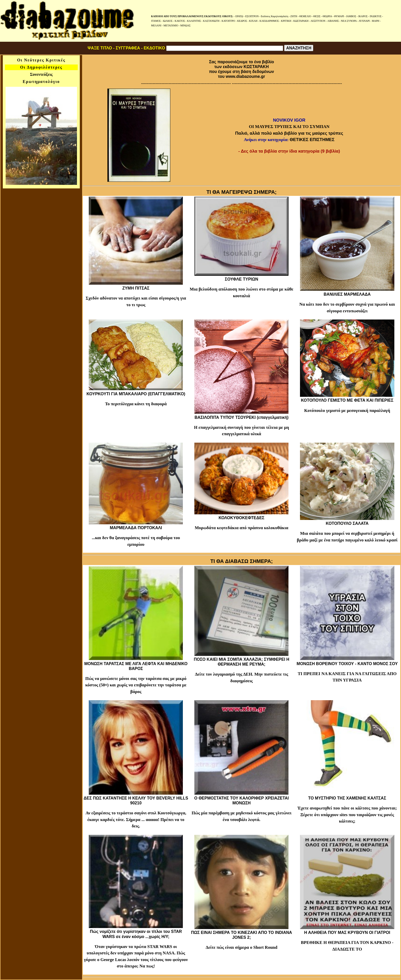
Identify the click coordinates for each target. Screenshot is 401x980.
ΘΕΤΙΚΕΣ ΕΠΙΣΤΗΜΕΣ (312, 140)
